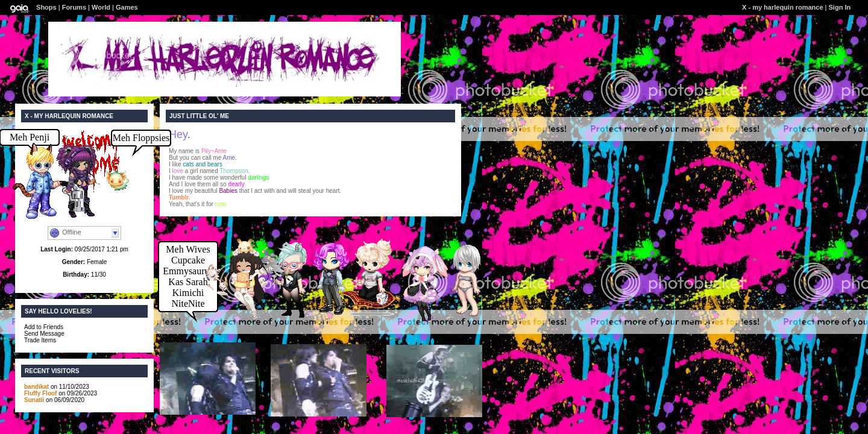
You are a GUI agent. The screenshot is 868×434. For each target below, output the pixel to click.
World (101, 7)
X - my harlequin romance (782, 7)
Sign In (840, 7)
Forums (74, 7)
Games (127, 7)
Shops (46, 7)
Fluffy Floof (40, 393)
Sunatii (34, 400)
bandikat (36, 387)
